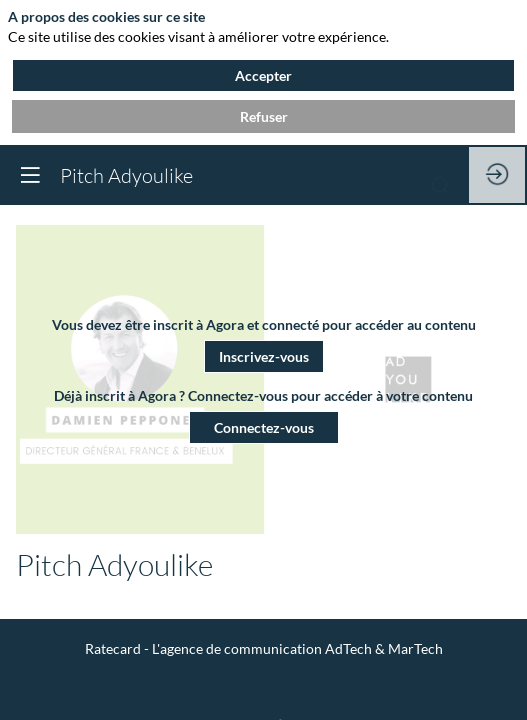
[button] (264, 355)
